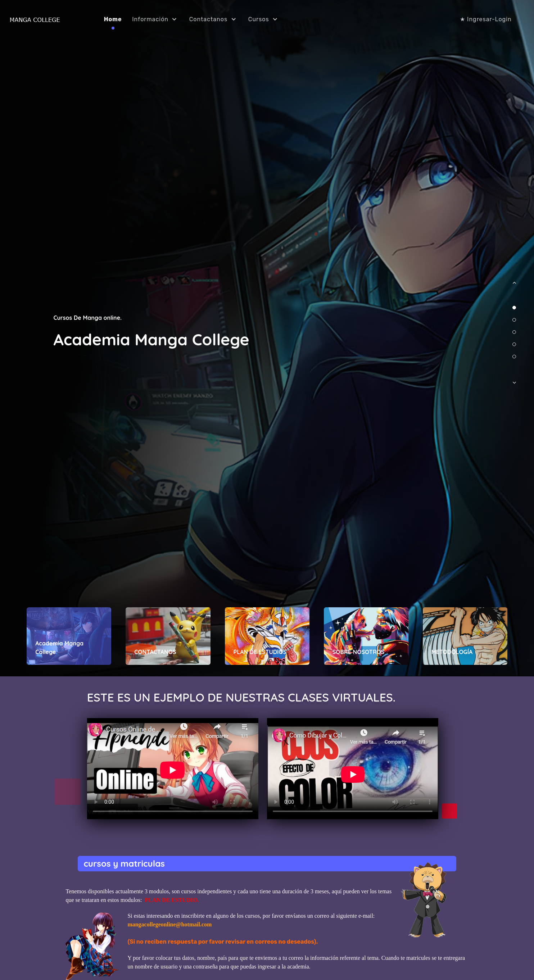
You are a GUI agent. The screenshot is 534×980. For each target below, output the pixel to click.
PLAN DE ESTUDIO (171, 900)
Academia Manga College (151, 339)
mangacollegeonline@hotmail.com (169, 924)
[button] (514, 286)
